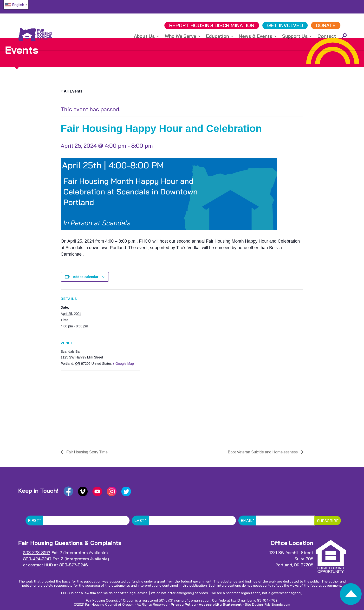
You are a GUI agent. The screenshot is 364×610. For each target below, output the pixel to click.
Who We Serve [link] (181, 37)
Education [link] (218, 37)
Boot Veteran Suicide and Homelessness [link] (263, 452)
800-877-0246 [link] (74, 565)
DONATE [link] (326, 26)
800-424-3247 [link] (37, 559)
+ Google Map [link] (123, 364)
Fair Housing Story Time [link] (86, 452)
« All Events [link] (71, 91)
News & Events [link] (256, 37)
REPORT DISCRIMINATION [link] (212, 26)
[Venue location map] (86, 404)
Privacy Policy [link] (183, 604)
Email (247, 520)
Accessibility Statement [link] (220, 604)
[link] (351, 595)
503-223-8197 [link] (37, 553)
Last (140, 520)
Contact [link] (327, 37)
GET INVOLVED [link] (285, 26)
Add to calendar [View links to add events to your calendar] (86, 277)
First (34, 520)
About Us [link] (144, 37)
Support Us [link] (295, 37)
